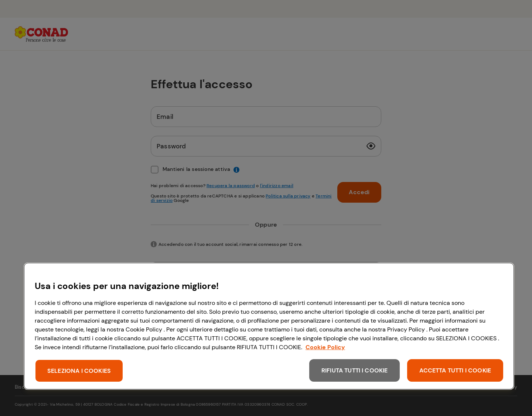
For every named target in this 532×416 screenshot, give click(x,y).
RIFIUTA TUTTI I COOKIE (355, 370)
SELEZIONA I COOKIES (79, 371)
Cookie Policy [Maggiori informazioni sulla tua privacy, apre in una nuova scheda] (325, 347)
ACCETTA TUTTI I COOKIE (455, 370)
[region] (269, 326)
